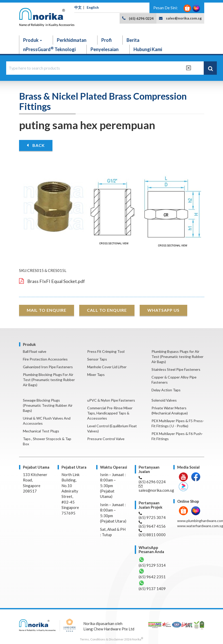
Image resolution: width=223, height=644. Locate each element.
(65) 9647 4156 (152, 524)
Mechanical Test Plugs (41, 431)
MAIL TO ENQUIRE (47, 310)
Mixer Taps (96, 375)
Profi (106, 40)
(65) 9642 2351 (152, 574)
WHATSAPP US (163, 310)
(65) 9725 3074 (152, 516)
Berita (133, 40)
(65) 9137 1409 (152, 585)
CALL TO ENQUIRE (107, 310)
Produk (33, 40)
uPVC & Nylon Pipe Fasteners (111, 400)
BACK (36, 145)
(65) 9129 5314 (152, 562)
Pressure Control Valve (106, 439)
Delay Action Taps (166, 390)
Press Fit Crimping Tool (106, 351)
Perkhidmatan (72, 40)
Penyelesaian (105, 49)
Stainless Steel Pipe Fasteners (176, 369)
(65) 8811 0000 (152, 533)
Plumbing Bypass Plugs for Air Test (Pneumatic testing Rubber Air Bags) (177, 357)
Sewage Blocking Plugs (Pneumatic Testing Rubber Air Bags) (48, 405)
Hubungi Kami (148, 49)
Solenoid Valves (164, 400)
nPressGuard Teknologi (49, 49)
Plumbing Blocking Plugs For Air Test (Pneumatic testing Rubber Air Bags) (49, 380)
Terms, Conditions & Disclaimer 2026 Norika (111, 639)
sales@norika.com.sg (184, 18)
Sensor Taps (97, 359)
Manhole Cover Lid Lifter (107, 367)
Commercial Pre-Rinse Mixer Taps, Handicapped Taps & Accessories (110, 413)
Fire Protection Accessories (45, 359)
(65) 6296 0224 (141, 18)
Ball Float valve (35, 351)
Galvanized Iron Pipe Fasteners (48, 367)
